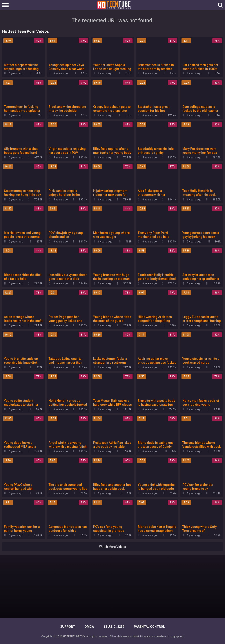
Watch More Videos (112, 547)
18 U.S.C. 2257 (114, 627)
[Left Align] (6, 5)
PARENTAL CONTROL (149, 627)
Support (68, 627)
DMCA (89, 627)
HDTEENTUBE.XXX (74, 637)
